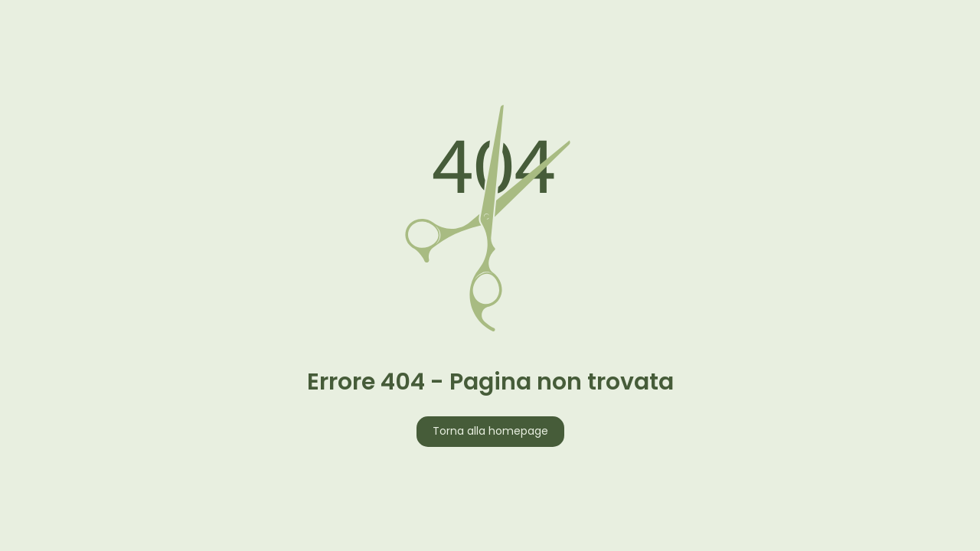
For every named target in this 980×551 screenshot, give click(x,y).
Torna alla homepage (490, 432)
